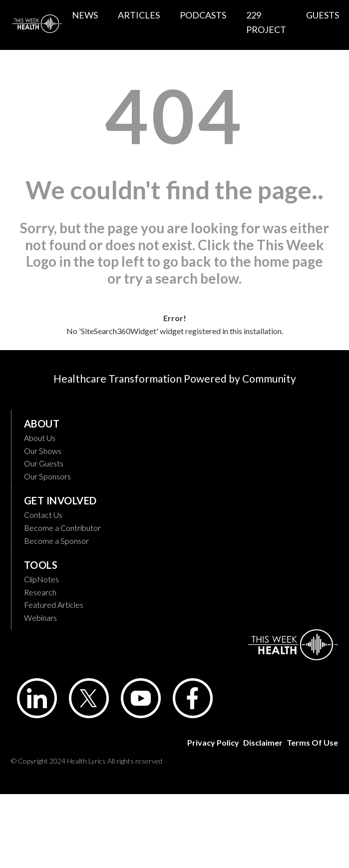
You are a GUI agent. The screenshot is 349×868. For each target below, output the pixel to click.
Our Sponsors (47, 476)
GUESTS (323, 15)
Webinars (40, 618)
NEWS (85, 15)
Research (40, 592)
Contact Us (43, 515)
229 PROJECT (266, 22)
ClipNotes (41, 579)
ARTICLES (139, 15)
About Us (40, 438)
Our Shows (43, 451)
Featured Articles (54, 605)
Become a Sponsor (56, 541)
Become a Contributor (62, 528)
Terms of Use (312, 742)
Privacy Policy (213, 742)
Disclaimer (263, 742)
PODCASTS (203, 15)
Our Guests (44, 463)
